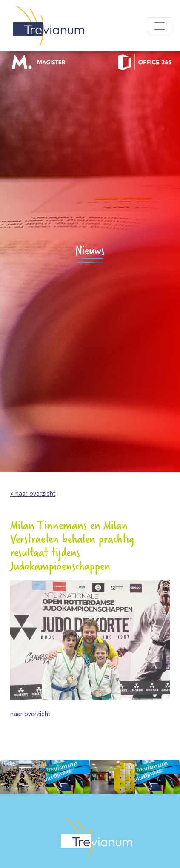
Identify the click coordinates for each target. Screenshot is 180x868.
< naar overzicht (33, 494)
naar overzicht (30, 714)
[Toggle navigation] (160, 26)
